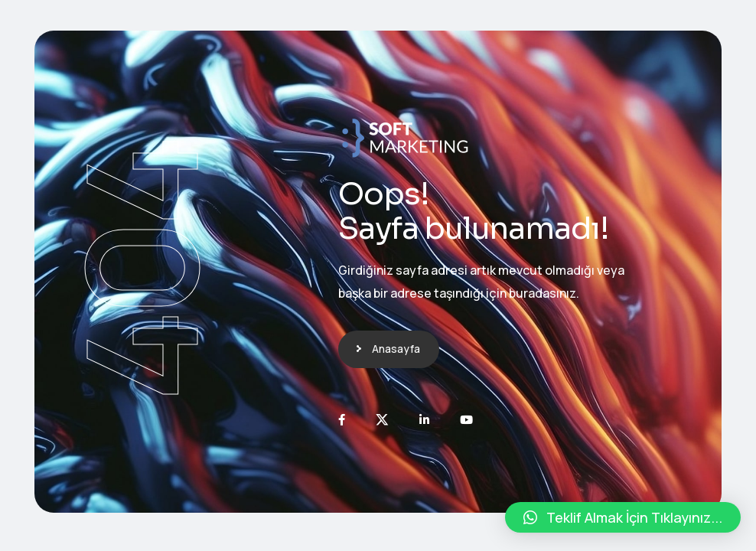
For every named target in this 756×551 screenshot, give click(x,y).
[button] (623, 517)
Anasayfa (396, 349)
